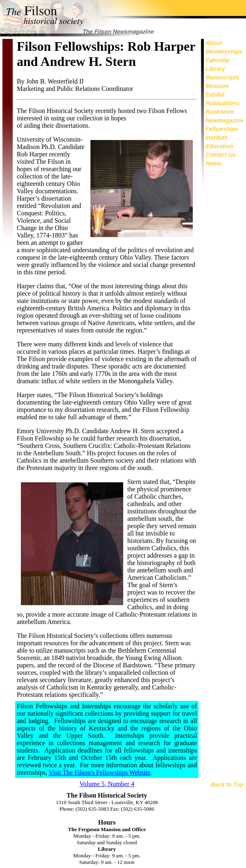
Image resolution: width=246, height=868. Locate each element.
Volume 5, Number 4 (107, 784)
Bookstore (220, 112)
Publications (222, 103)
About (214, 43)
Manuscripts (222, 77)
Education (219, 146)
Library (215, 69)
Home (213, 163)
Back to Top (227, 784)
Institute (217, 138)
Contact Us (221, 155)
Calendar (218, 60)
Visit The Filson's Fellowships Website (99, 772)
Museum (217, 86)
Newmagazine (225, 120)
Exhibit (215, 95)
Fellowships (222, 129)
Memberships (224, 52)
